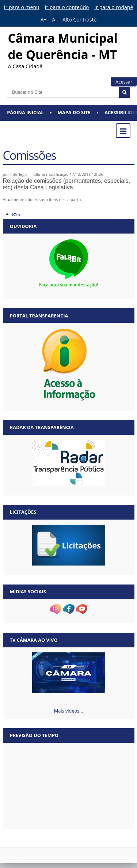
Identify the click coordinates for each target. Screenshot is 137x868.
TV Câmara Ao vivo (34, 640)
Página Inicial (25, 112)
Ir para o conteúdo (67, 7)
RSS (16, 214)
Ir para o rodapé (114, 7)
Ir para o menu (22, 7)
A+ (44, 20)
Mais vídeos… (69, 711)
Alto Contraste (79, 20)
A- (55, 20)
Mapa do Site (74, 112)
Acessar (124, 82)
